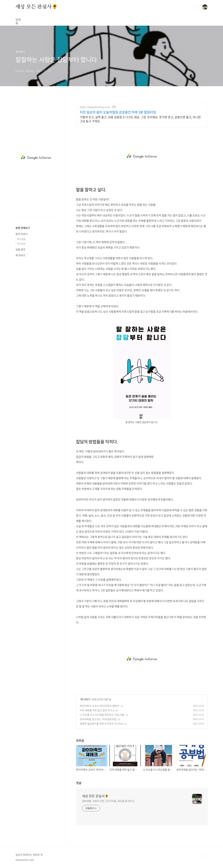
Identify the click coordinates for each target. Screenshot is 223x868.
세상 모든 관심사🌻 (37, 7)
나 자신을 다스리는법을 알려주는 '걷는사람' (102, 715)
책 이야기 (85, 699)
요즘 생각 (20, 249)
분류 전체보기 (23, 228)
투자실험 (21, 239)
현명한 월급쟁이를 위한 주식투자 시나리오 (102, 724)
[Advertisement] (142, 156)
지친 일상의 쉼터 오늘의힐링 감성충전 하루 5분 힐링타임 (118, 112)
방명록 (19, 20)
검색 (197, 7)
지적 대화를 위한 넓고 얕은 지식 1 (97, 710)
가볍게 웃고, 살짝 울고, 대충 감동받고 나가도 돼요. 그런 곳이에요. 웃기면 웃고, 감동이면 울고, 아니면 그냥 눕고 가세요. (140, 119)
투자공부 (21, 244)
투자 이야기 (22, 234)
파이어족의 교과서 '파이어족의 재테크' (100, 706)
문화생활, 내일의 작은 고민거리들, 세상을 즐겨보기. (108, 801)
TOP (205, 856)
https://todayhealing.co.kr (95, 107)
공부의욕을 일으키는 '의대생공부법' (98, 719)
